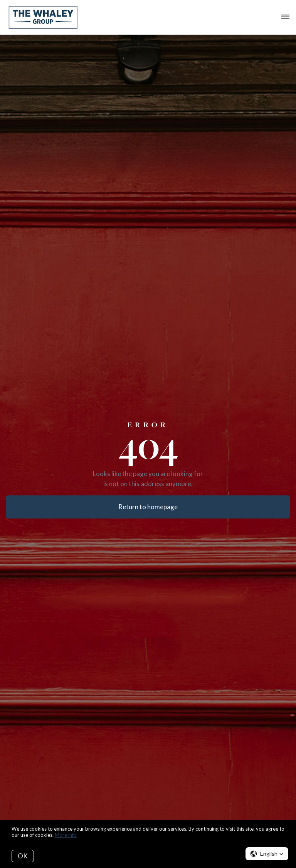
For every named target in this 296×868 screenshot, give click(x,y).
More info (66, 835)
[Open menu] (285, 17)
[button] (267, 854)
